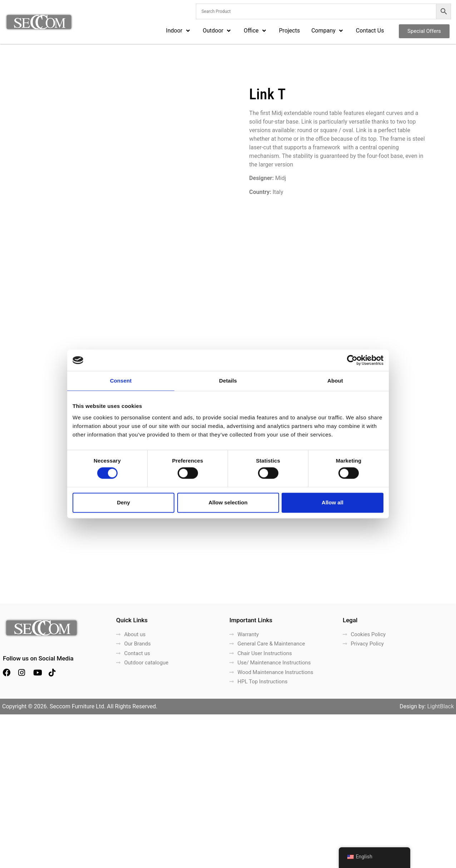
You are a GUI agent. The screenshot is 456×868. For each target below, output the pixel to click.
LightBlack (440, 860)
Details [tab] (228, 381)
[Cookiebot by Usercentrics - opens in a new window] (352, 360)
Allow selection (228, 502)
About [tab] (335, 381)
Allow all (333, 502)
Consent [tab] (121, 381)
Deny (123, 502)
